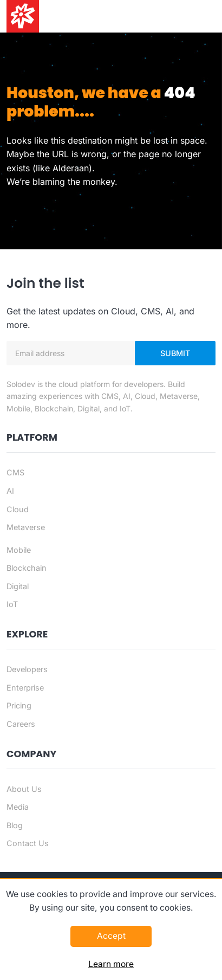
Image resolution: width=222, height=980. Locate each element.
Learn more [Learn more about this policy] (111, 964)
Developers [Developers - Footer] (27, 669)
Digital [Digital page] (18, 586)
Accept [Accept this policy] (111, 936)
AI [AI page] (10, 491)
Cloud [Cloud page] (18, 509)
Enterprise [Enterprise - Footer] (25, 688)
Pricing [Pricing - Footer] (19, 705)
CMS (15, 472)
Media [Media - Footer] (18, 807)
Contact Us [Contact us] (28, 843)
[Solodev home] (23, 16)
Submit (175, 353)
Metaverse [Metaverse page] (26, 527)
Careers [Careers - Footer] (21, 724)
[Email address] (71, 353)
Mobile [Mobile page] (19, 550)
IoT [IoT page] (12, 604)
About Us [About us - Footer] (24, 789)
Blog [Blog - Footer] (15, 825)
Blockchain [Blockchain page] (27, 568)
